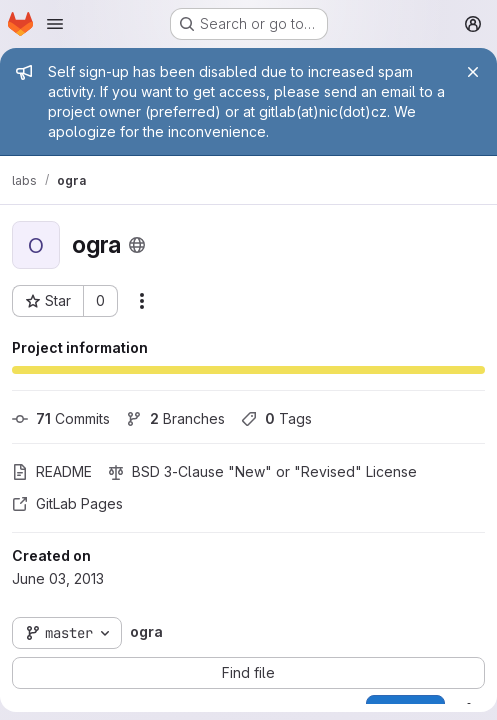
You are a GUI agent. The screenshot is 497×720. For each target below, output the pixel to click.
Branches (175, 418)
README (52, 471)
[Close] (473, 72)
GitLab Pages (67, 503)
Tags (276, 418)
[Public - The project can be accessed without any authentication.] (137, 245)
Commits (61, 418)
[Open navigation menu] (55, 24)
